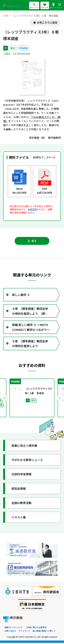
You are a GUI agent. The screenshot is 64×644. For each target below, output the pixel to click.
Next (60, 399)
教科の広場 (45, 6)
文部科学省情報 (21, 475)
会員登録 (32, 209)
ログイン (53, 6)
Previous (4, 399)
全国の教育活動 (21, 504)
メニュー (60, 6)
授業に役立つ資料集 (24, 446)
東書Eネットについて (14, 628)
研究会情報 (19, 489)
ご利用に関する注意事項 (36, 628)
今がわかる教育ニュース (27, 461)
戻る (32, 241)
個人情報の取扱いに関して (44, 632)
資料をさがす (34, 6)
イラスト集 (19, 518)
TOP (6, 16)
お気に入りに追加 (47, 22)
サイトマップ (24, 632)
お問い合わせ (10, 632)
